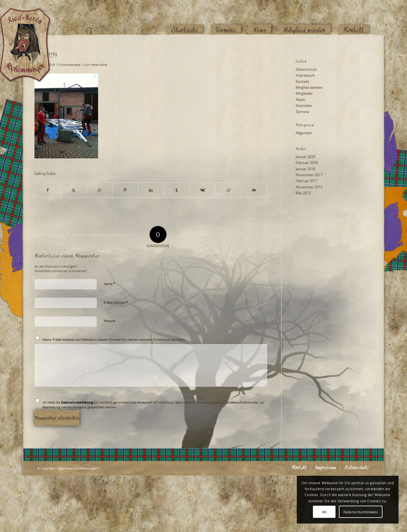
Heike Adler (99, 65)
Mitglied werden (309, 87)
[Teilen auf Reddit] (228, 190)
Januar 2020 (305, 157)
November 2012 (309, 187)
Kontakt (302, 81)
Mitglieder (304, 93)
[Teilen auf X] (73, 190)
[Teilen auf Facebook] (48, 190)
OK (324, 512)
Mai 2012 (303, 193)
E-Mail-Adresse (116, 302)
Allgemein (304, 133)
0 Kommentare (70, 65)
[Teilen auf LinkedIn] (151, 190)
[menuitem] (185, 19)
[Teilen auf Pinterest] (125, 190)
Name (109, 284)
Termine (302, 112)
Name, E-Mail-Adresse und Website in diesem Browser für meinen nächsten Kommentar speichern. (114, 340)
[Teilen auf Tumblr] (177, 190)
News (300, 100)
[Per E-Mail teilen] (254, 190)
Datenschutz (306, 69)
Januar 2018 (305, 169)
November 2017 (309, 175)
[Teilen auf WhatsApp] (99, 190)
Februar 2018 (307, 163)
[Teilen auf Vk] (202, 190)
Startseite (304, 105)
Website (110, 321)
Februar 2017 (307, 181)
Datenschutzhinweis (361, 512)
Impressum (305, 75)
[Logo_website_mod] (29, 18)
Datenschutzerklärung (77, 402)
